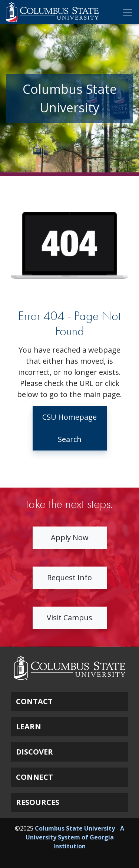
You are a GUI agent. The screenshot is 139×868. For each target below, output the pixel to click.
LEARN (29, 727)
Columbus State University (75, 828)
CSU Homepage (69, 417)
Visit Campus (69, 618)
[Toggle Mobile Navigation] (128, 12)
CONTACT (34, 701)
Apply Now (70, 537)
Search (70, 439)
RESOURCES (38, 802)
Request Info (69, 577)
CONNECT (34, 777)
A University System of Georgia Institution (75, 837)
